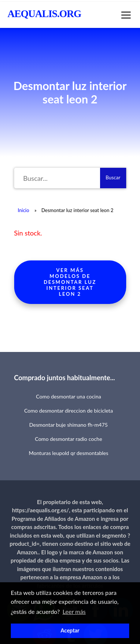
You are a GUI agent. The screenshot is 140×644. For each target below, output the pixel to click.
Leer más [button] (74, 611)
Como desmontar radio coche (68, 439)
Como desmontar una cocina (68, 396)
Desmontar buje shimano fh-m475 (68, 425)
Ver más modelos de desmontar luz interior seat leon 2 (70, 282)
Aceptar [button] (70, 630)
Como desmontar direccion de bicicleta (69, 411)
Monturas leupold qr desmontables (69, 453)
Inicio (24, 210)
